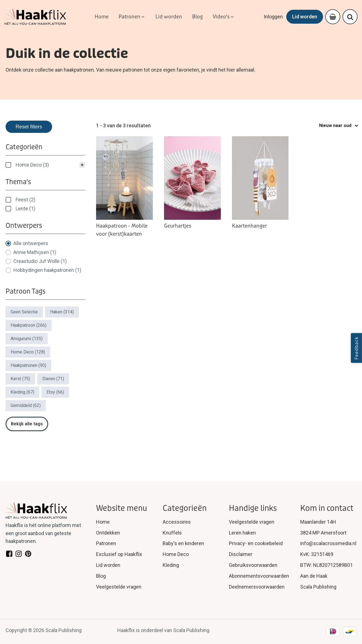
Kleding (171, 565)
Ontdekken (108, 533)
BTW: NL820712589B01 (326, 565)
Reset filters (29, 127)
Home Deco (176, 554)
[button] (132, 17)
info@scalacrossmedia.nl (328, 543)
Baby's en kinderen (183, 543)
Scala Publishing (318, 587)
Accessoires (177, 522)
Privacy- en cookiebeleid (256, 543)
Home (103, 522)
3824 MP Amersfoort (323, 533)
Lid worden (305, 17)
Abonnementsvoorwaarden (259, 576)
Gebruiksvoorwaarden (253, 565)
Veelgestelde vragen (119, 587)
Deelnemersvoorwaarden (257, 587)
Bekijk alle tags (27, 424)
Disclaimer (241, 554)
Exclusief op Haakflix (119, 554)
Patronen (106, 543)
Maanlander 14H (318, 522)
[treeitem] (45, 165)
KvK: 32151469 (317, 554)
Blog (101, 576)
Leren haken (242, 533)
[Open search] (350, 17)
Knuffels (172, 533)
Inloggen (273, 17)
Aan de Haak (314, 576)
